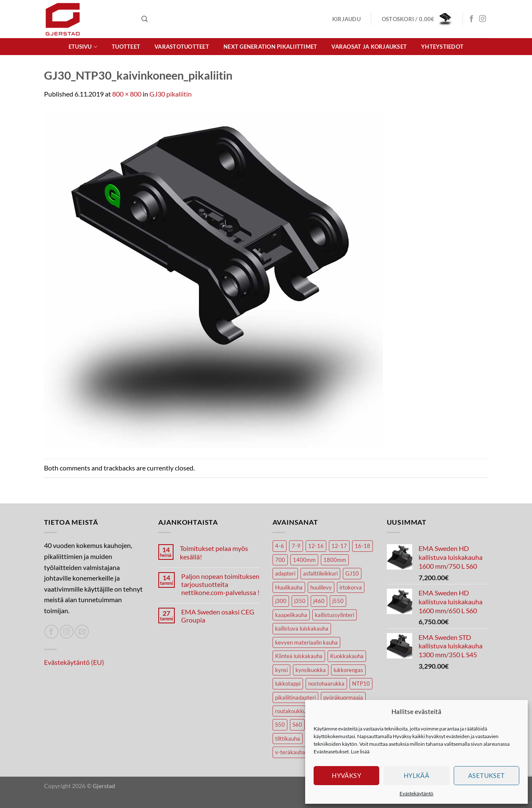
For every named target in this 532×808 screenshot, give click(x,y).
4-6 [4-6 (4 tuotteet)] (280, 546)
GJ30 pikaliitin (171, 94)
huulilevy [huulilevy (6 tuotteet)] (321, 587)
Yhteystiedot (442, 47)
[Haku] (145, 19)
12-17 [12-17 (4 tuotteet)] (339, 546)
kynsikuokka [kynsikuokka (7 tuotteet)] (311, 670)
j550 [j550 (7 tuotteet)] (338, 601)
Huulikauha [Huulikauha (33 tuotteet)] (289, 587)
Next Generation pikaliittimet (270, 47)
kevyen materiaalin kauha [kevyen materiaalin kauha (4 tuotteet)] (306, 642)
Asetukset (487, 775)
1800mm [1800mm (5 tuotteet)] (335, 560)
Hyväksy (346, 775)
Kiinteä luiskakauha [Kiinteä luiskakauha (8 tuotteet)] (299, 656)
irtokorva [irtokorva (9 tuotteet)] (351, 587)
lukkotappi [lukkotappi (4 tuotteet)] (288, 683)
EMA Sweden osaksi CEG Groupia (218, 616)
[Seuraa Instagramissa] (482, 19)
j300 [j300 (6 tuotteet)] (281, 601)
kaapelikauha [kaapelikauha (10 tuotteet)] (291, 615)
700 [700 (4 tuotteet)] (280, 560)
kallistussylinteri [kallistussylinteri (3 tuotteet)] (335, 615)
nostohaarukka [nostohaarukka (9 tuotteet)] (326, 683)
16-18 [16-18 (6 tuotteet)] (362, 546)
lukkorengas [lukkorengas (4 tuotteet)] (348, 670)
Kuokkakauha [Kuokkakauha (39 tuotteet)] (347, 656)
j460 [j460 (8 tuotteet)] (319, 601)
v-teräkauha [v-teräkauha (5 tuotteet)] (290, 752)
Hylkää (417, 775)
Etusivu (83, 47)
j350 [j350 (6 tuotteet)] (300, 601)
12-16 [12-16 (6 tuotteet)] (316, 546)
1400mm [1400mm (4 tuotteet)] (304, 560)
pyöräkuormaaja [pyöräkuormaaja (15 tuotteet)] (343, 697)
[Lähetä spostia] (82, 632)
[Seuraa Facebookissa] (471, 19)
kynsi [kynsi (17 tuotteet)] (281, 670)
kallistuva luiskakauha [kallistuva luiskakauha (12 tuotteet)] (302, 628)
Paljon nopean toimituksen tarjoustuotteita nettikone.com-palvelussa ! (220, 584)
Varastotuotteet (182, 47)
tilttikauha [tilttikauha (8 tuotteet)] (288, 739)
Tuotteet (126, 47)
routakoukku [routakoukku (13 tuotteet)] (291, 711)
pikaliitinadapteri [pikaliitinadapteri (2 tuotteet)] (295, 697)
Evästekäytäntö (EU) (74, 662)
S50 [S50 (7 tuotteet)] (280, 725)
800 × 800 (127, 94)
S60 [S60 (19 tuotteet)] (297, 725)
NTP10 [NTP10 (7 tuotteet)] (361, 683)
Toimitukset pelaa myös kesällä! (214, 552)
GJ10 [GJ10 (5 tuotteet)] (352, 573)
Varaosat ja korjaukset (369, 47)
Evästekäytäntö (416, 793)
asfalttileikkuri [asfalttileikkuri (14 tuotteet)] (320, 573)
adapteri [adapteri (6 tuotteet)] (285, 573)
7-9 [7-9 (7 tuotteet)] (296, 546)
